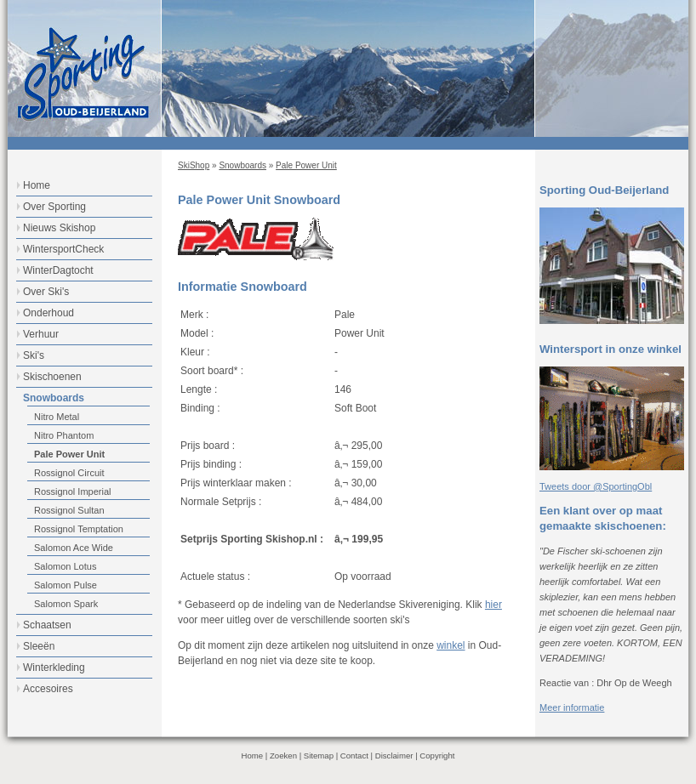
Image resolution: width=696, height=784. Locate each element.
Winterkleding (54, 668)
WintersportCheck (63, 249)
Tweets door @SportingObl (596, 486)
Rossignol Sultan (69, 510)
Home (37, 185)
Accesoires (48, 689)
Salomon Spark (66, 604)
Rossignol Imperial (72, 491)
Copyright (437, 756)
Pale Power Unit (306, 165)
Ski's (34, 355)
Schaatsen (47, 625)
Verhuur (41, 334)
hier (493, 605)
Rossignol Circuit (69, 473)
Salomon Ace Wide (74, 548)
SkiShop (194, 165)
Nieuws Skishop (59, 228)
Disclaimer (394, 756)
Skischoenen (52, 377)
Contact (354, 756)
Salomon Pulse (66, 585)
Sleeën (39, 646)
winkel (451, 645)
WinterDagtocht (58, 270)
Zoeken (283, 756)
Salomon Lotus (65, 566)
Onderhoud (48, 313)
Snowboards (242, 165)
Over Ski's (46, 292)
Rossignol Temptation (79, 529)
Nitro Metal (57, 417)
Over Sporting (54, 207)
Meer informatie (572, 707)
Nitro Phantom (64, 435)
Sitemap (319, 756)
